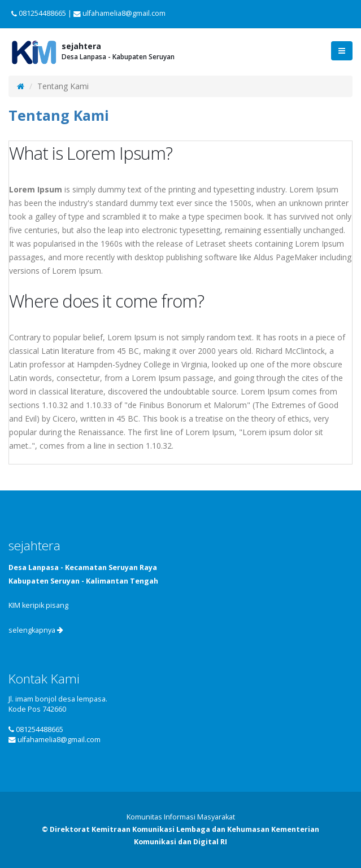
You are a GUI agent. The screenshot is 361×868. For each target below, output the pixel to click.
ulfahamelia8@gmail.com (59, 740)
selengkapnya (36, 630)
